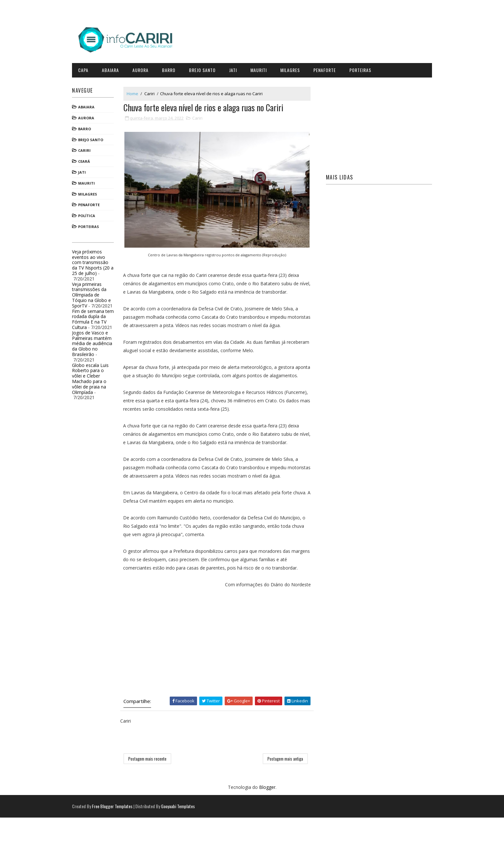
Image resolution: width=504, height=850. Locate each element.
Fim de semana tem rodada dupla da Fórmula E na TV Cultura (101, 317)
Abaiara (118, 67)
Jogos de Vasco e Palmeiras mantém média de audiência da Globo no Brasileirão (100, 341)
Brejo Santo (210, 67)
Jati (241, 67)
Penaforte (333, 67)
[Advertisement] (221, 674)
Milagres (298, 67)
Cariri (92, 148)
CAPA (91, 67)
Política (95, 213)
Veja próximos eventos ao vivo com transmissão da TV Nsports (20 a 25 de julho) (101, 260)
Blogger (267, 819)
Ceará (92, 159)
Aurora (148, 67)
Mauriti (267, 67)
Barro (177, 67)
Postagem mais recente (155, 791)
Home (140, 91)
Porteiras (368, 67)
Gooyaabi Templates (186, 839)
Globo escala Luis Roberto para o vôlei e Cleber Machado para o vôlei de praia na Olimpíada (98, 376)
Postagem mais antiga (286, 791)
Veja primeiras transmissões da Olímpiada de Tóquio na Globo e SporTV (99, 292)
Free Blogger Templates (120, 839)
